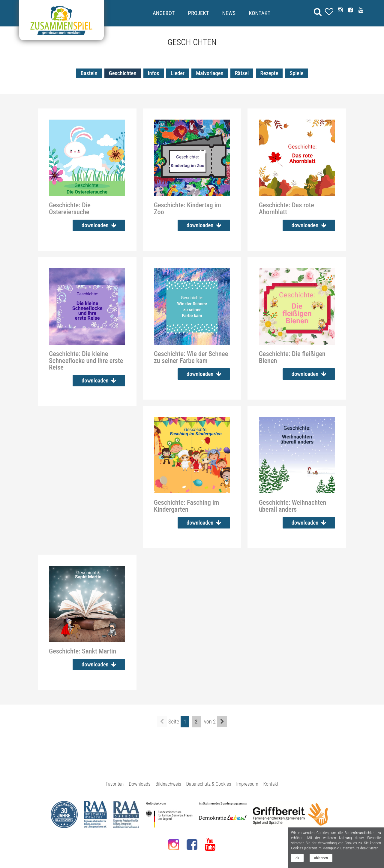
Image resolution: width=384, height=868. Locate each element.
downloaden (99, 225)
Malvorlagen (210, 73)
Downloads (139, 784)
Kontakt (259, 13)
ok (297, 858)
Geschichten (123, 73)
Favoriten (115, 784)
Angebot (164, 13)
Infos (154, 73)
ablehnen (321, 858)
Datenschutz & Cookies (209, 784)
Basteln (89, 73)
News (229, 13)
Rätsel (242, 73)
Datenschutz (350, 848)
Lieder (178, 73)
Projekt (199, 13)
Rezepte (269, 73)
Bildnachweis (168, 784)
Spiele (296, 73)
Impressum (247, 784)
